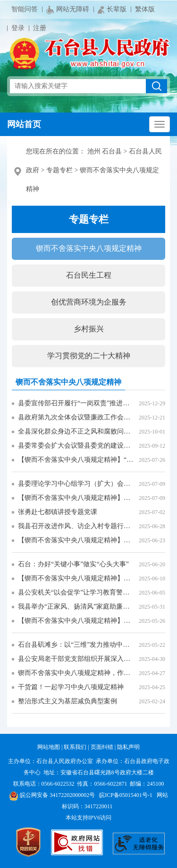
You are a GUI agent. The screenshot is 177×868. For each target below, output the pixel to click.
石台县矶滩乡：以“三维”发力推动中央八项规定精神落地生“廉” (76, 645)
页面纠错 (102, 747)
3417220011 (99, 806)
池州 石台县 (105, 151)
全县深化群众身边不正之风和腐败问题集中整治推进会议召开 (76, 431)
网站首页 (24, 124)
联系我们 (75, 747)
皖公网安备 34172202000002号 (52, 795)
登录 (18, 28)
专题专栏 (59, 170)
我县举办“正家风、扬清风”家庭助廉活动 (76, 607)
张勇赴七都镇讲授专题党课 (58, 512)
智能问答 (25, 9)
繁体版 (145, 9)
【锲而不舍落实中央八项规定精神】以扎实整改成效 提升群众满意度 (76, 578)
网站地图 (49, 747)
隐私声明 (128, 747)
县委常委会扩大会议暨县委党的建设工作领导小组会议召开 (76, 446)
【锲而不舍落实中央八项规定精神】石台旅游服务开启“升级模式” (76, 540)
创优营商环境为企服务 (89, 302)
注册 (40, 28)
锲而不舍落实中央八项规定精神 (89, 248)
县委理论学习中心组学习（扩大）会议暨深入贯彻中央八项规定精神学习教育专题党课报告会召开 (76, 484)
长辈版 (112, 10)
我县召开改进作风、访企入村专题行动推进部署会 (76, 526)
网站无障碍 (68, 10)
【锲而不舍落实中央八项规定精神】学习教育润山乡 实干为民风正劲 (76, 621)
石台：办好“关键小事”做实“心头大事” (73, 564)
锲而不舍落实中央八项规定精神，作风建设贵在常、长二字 (76, 673)
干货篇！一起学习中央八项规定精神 (71, 687)
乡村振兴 (89, 329)
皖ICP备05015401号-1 (126, 795)
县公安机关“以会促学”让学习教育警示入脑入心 (76, 592)
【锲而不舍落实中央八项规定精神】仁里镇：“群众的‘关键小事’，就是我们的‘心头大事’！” (76, 498)
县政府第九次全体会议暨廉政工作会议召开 (76, 417)
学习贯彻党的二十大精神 (89, 356)
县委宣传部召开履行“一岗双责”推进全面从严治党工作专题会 (76, 403)
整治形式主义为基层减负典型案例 (67, 701)
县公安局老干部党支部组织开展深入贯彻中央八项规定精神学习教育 (76, 659)
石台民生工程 (89, 275)
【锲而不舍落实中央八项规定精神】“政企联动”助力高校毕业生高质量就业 (76, 460)
